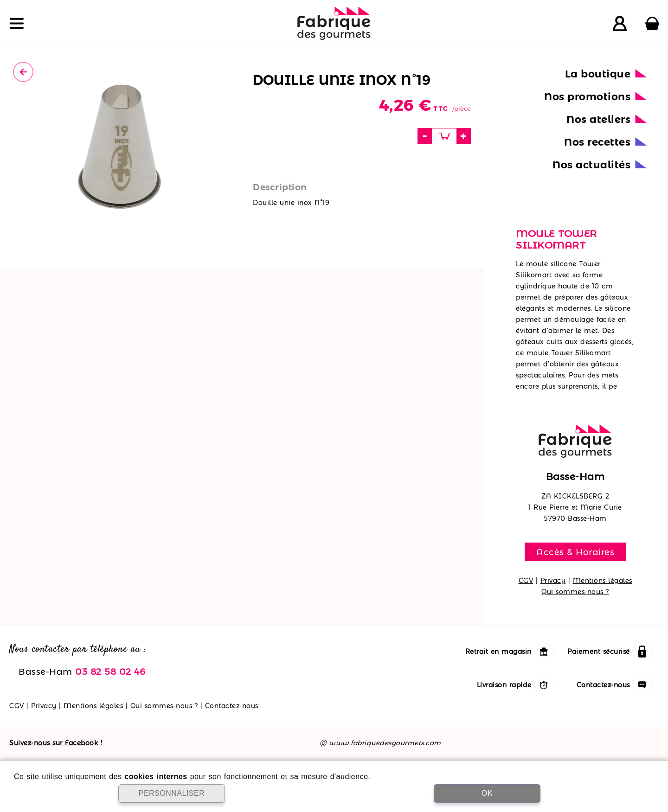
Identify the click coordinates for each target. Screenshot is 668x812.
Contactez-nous (232, 706)
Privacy (553, 581)
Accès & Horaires (575, 552)
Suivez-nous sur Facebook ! (56, 743)
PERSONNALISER (172, 793)
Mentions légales (603, 581)
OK (487, 793)
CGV (526, 581)
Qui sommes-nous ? (575, 592)
